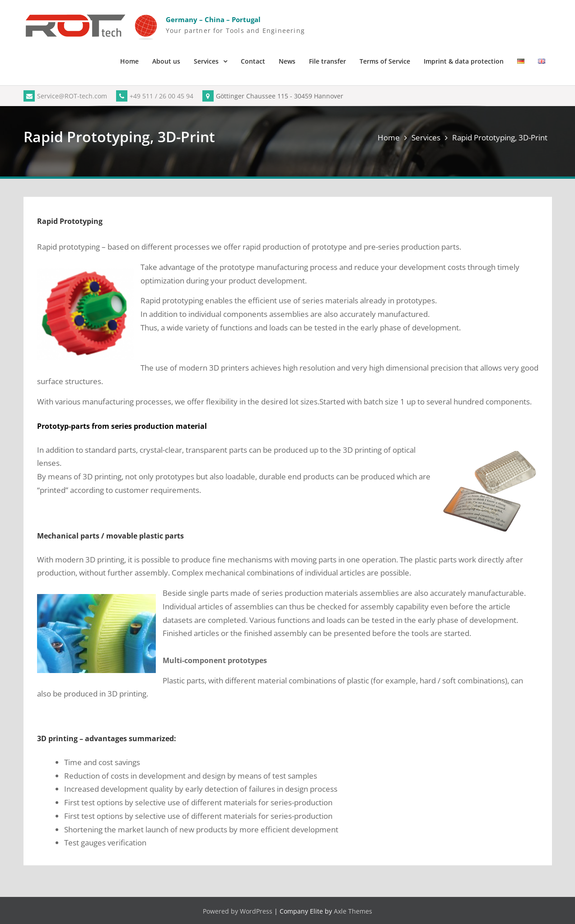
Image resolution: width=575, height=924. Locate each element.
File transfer (327, 61)
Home (129, 61)
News (287, 61)
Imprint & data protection (464, 61)
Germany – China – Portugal (213, 19)
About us (166, 61)
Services (206, 61)
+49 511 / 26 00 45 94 (155, 96)
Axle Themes (353, 911)
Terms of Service (385, 61)
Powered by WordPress (238, 911)
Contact (253, 61)
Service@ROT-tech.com (65, 96)
